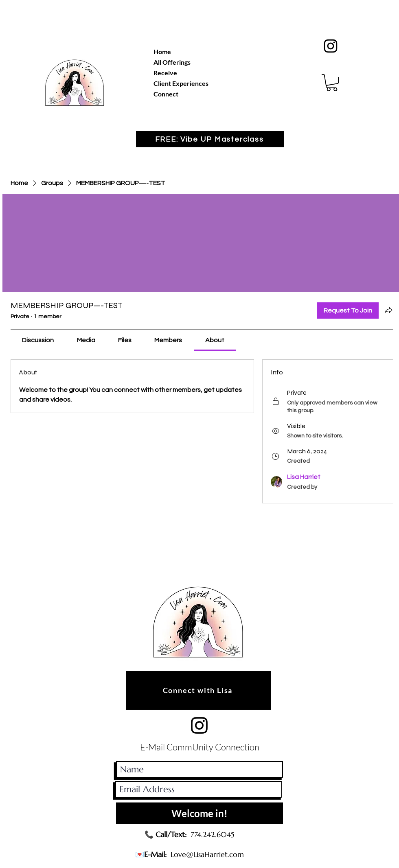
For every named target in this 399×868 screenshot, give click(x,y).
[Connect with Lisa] (198, 690)
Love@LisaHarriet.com (207, 854)
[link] (38, 340)
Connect (166, 94)
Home (162, 51)
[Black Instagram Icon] (331, 46)
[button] (332, 83)
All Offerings (172, 62)
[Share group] (388, 310)
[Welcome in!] (199, 813)
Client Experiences (181, 83)
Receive (165, 73)
